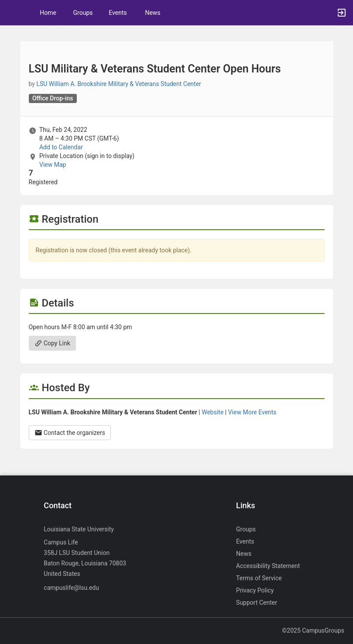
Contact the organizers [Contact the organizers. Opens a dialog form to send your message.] (70, 433)
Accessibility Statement (268, 566)
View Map (53, 165)
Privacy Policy (255, 590)
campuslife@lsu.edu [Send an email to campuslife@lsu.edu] (71, 588)
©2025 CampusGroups (313, 630)
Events (118, 13)
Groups (83, 13)
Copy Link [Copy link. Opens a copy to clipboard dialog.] (52, 343)
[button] (11, 13)
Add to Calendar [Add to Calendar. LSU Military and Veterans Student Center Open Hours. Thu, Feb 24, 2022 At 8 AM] (61, 147)
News (153, 13)
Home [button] (48, 13)
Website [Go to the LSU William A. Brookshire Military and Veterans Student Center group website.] (212, 412)
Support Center (257, 603)
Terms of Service (259, 578)
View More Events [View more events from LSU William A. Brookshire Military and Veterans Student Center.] (252, 412)
